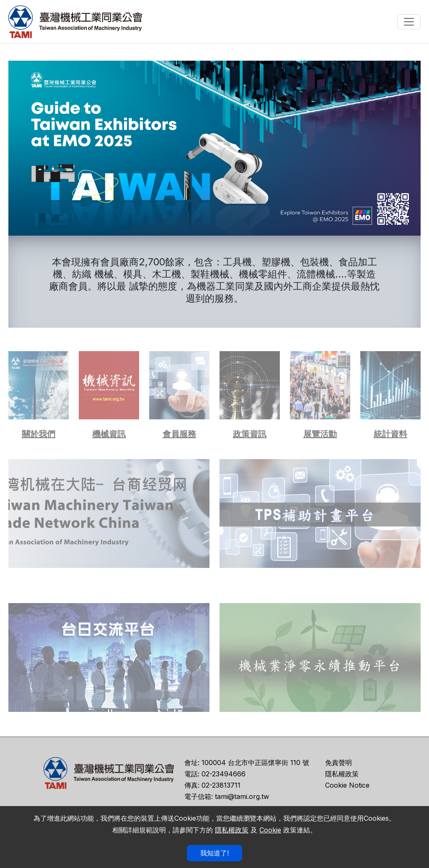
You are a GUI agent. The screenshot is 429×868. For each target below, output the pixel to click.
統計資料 (390, 434)
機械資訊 (109, 434)
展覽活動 (320, 434)
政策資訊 (250, 434)
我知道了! (214, 853)
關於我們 (39, 434)
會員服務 (179, 434)
